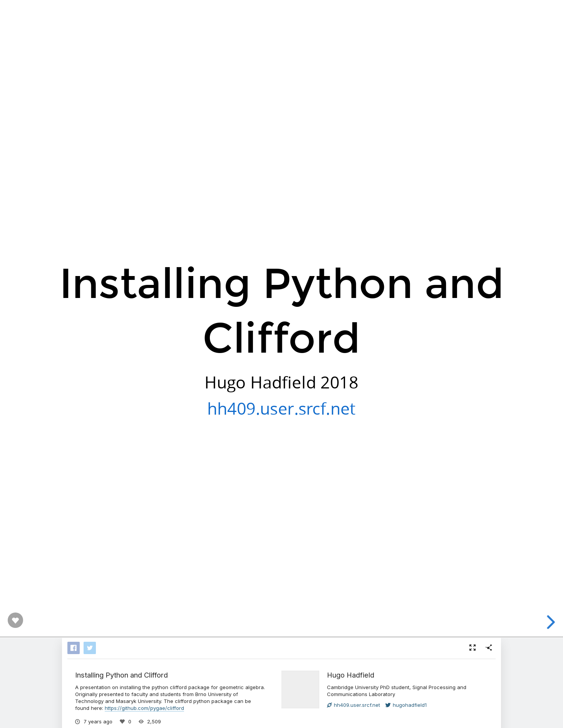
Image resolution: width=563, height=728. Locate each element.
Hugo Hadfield (351, 675)
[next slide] (552, 622)
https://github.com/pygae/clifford (144, 708)
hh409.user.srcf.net (281, 408)
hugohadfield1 (406, 705)
